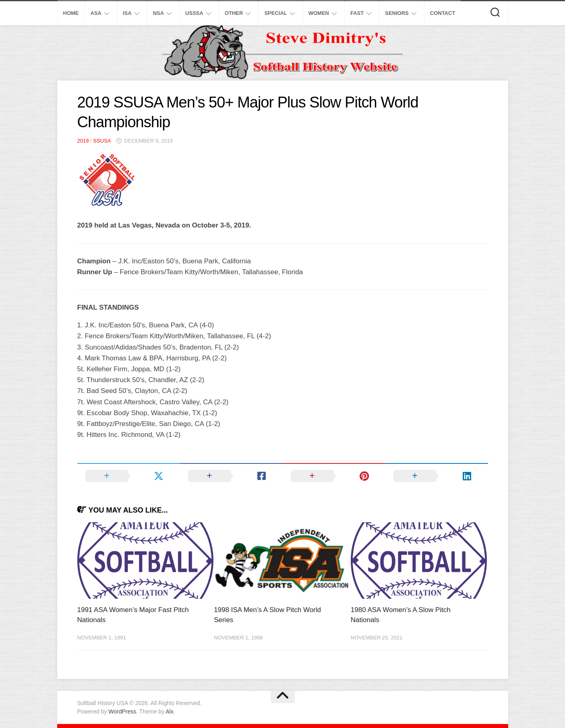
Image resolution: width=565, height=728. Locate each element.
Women (319, 13)
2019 (83, 141)
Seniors (397, 13)
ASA (96, 13)
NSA (158, 13)
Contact (443, 13)
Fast (357, 13)
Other (234, 13)
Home (71, 13)
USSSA (194, 13)
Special (275, 13)
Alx (169, 711)
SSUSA (102, 141)
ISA (127, 13)
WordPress (122, 711)
